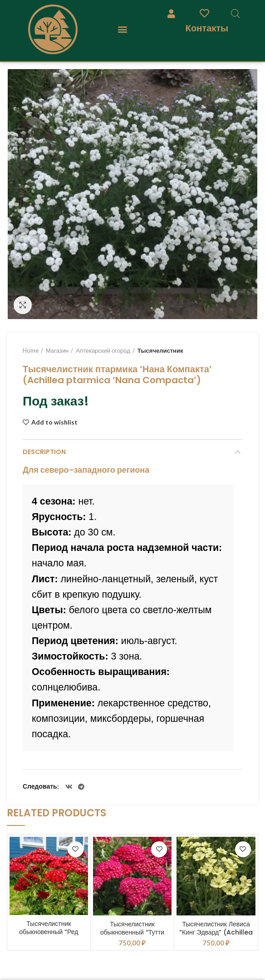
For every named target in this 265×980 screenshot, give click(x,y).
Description (44, 452)
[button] (122, 29)
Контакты (207, 28)
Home (31, 350)
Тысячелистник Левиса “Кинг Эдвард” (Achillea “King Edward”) (216, 932)
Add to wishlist (54, 422)
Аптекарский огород (103, 350)
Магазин (57, 350)
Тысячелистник (160, 350)
